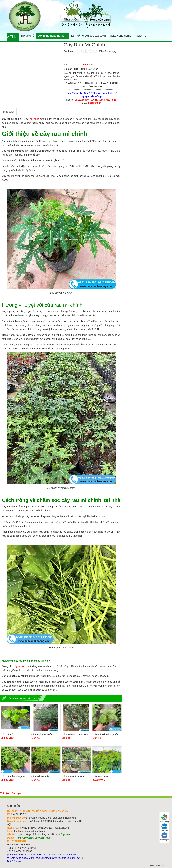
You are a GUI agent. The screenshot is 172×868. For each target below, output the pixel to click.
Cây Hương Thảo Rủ (75, 735)
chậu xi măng (24, 834)
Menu (12, 37)
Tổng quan (8, 112)
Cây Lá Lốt (8, 735)
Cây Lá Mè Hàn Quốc (106, 735)
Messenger (164, 837)
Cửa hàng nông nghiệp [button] (53, 36)
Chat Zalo (164, 828)
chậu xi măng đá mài (43, 834)
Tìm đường (164, 818)
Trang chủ (28, 36)
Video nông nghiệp (122, 36)
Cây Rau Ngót (102, 777)
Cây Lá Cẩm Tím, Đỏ (13, 777)
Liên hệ (142, 36)
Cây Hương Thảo (42, 735)
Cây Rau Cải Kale (73, 777)
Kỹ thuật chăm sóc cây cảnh (89, 36)
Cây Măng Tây (40, 777)
